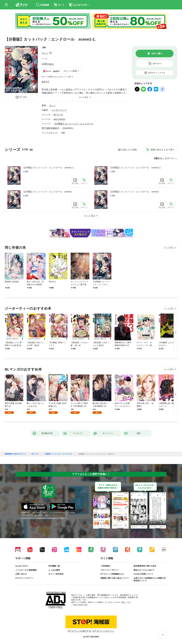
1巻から (158, 158)
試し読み (23, 97)
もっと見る (169, 248)
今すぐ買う (157, 53)
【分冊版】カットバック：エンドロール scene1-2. (135, 168)
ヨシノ (45, 53)
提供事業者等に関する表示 (145, 566)
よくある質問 (54, 570)
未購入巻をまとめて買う (162, 150)
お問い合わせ (21, 574)
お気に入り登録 (129, 150)
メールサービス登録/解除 (26, 570)
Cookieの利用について (143, 574)
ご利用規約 (105, 566)
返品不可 (45, 82)
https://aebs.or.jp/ (80, 605)
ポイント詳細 (70, 71)
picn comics (59, 119)
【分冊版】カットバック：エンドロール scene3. (134, 192)
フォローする (50, 53)
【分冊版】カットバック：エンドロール (73, 124)
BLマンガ (58, 115)
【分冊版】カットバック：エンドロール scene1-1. (48, 168)
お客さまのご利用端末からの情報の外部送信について (150, 579)
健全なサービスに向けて (144, 570)
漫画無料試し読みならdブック (15, 454)
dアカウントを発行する (79, 631)
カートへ (157, 64)
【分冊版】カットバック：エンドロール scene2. (47, 192)
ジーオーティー (59, 110)
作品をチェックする (157, 73)
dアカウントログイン (24, 578)
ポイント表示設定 (56, 574)
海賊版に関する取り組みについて (115, 578)
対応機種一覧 (54, 566)
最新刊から (171, 158)
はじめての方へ (22, 566)
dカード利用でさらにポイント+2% (56, 77)
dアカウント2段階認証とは (112, 574)
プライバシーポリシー (110, 570)
